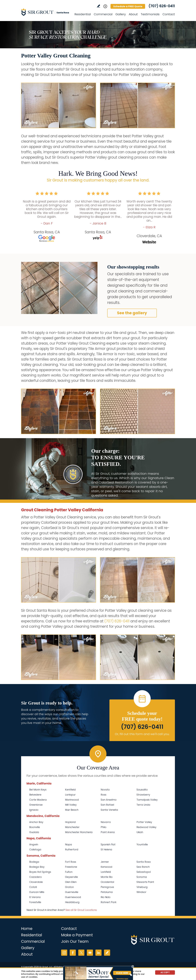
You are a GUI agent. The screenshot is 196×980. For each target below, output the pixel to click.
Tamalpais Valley (147, 800)
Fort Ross (71, 862)
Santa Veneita (109, 810)
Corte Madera (38, 800)
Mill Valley (71, 805)
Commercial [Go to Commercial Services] (103, 14)
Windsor (141, 892)
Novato (105, 790)
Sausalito (142, 790)
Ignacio (34, 810)
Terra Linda (143, 805)
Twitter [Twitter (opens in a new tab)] (81, 953)
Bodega (34, 862)
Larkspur (70, 795)
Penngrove (107, 887)
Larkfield (106, 872)
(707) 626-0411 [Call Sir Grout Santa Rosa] (162, 6)
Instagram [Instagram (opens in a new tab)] (64, 953)
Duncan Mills (37, 892)
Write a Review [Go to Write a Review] (98, 6)
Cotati (33, 887)
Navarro (106, 822)
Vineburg (142, 887)
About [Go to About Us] (133, 14)
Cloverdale (36, 882)
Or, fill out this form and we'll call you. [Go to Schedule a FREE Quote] (142, 734)
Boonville (35, 827)
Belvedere (35, 795)
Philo (104, 827)
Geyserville (71, 877)
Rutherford (72, 849)
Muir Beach (72, 810)
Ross (104, 795)
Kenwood (107, 867)
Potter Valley (144, 822)
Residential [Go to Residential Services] (83, 14)
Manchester (72, 827)
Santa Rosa (144, 862)
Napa (69, 844)
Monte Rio (107, 877)
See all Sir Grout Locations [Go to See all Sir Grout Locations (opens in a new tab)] (81, 910)
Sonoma (142, 877)
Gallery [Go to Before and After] (121, 14)
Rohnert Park (109, 902)
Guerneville (72, 892)
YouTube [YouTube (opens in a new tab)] (90, 953)
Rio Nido (106, 897)
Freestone (71, 867)
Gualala (34, 832)
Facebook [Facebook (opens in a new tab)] (73, 953)
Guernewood (73, 897)
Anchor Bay (36, 822)
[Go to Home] (46, 12)
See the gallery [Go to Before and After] (132, 313)
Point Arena (108, 832)
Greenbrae (36, 805)
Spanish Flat (108, 844)
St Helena (106, 849)
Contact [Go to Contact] (169, 14)
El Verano (35, 897)
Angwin (34, 844)
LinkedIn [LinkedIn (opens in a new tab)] (98, 953)
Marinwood (72, 800)
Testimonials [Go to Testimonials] (150, 14)
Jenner (105, 862)
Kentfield (70, 790)
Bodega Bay (37, 867)
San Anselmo (109, 800)
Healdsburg (72, 902)
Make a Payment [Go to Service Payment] (77, 935)
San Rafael (107, 805)
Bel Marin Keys (38, 790)
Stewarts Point (145, 882)
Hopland (70, 822)
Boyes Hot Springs (40, 872)
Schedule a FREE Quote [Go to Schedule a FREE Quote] (128, 6)
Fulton (69, 872)
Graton (69, 887)
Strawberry (143, 795)
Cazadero (36, 877)
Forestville (35, 902)
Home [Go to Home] (27, 929)
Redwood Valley (146, 827)
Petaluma (107, 892)
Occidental (107, 882)
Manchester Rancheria (79, 832)
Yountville (142, 844)
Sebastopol (144, 872)
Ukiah (140, 832)
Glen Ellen (71, 882)
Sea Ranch (143, 867)
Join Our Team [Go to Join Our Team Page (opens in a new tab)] (75, 941)
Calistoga (35, 849)
